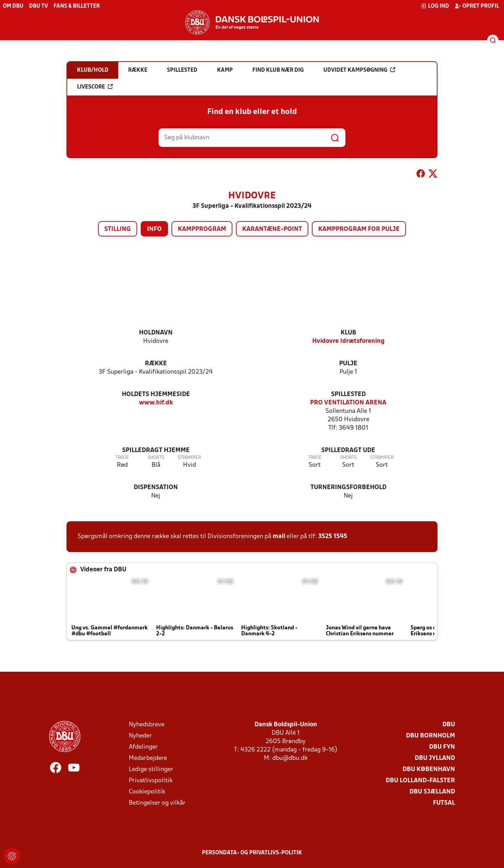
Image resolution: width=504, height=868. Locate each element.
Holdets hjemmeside (156, 394)
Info (154, 229)
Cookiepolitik (147, 792)
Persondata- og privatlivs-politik (252, 853)
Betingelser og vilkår (157, 803)
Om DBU (13, 6)
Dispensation (156, 488)
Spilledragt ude (348, 450)
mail (279, 537)
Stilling (118, 229)
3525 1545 (333, 537)
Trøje (122, 458)
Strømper (189, 458)
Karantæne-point (272, 229)
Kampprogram (202, 229)
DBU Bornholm (430, 736)
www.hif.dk (156, 403)
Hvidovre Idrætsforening (348, 341)
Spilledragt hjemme (156, 450)
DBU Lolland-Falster (420, 781)
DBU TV (38, 6)
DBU (449, 725)
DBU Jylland (435, 758)
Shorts (156, 458)
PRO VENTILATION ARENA (348, 403)
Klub (348, 333)
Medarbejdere (148, 758)
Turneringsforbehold (348, 488)
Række (156, 364)
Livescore (95, 87)
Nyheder (140, 736)
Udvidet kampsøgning (359, 70)
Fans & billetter (77, 6)
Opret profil (477, 6)
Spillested (348, 394)
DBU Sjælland (432, 792)
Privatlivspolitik (151, 781)
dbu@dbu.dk (290, 758)
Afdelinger (143, 747)
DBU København (429, 770)
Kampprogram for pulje (359, 229)
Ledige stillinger (151, 770)
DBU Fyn (442, 747)
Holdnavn (156, 333)
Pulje (348, 364)
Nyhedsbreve (147, 725)
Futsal (444, 803)
